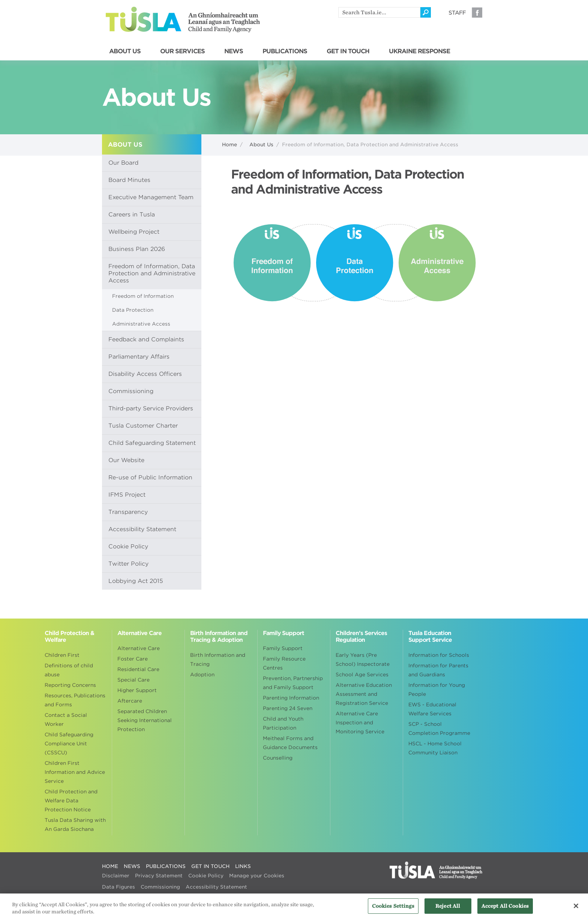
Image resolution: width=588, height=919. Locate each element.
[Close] (576, 910)
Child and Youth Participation (283, 723)
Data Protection (133, 310)
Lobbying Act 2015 (136, 581)
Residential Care (138, 669)
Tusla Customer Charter (143, 426)
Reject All (448, 911)
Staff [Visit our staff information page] (457, 13)
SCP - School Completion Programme (439, 729)
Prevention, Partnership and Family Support (293, 683)
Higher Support (137, 690)
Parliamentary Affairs (139, 357)
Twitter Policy (128, 564)
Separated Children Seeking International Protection (145, 720)
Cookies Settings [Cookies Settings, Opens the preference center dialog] (393, 911)
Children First (62, 655)
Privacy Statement (159, 876)
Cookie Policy (128, 547)
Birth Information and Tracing (218, 660)
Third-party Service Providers (151, 408)
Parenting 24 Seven (288, 708)
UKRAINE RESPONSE (419, 51)
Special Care (133, 680)
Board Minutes (129, 180)
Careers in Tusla (132, 215)
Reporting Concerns (70, 685)
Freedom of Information (143, 296)
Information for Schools (439, 655)
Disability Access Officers (145, 374)
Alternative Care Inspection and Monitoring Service (360, 723)
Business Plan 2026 (137, 249)
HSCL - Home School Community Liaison (435, 748)
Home (229, 145)
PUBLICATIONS (285, 51)
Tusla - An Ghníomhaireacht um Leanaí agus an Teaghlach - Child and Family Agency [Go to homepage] (183, 20)
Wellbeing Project (134, 232)
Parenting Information (291, 698)
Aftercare (130, 701)
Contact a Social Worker (66, 720)
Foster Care (133, 659)
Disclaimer (116, 876)
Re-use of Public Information (150, 478)
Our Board (123, 163)
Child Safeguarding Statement (152, 443)
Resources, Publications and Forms (75, 700)
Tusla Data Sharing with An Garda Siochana (75, 825)
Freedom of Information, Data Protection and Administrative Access (152, 273)
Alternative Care (139, 648)
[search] (379, 12)
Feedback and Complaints (146, 339)
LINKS (243, 866)
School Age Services (362, 675)
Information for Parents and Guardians (438, 670)
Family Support (283, 648)
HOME (110, 866)
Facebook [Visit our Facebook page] (477, 12)
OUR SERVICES (182, 51)
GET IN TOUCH (348, 51)
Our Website (126, 460)
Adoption (202, 675)
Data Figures (118, 887)
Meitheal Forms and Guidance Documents (290, 743)
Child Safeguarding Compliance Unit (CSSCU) (69, 744)
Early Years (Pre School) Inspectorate (363, 660)
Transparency (128, 512)
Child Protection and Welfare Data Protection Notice (71, 801)
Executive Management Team (151, 197)
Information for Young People (437, 690)
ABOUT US (125, 51)
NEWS (234, 51)
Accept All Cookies (505, 911)
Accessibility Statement (142, 529)
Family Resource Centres (284, 663)
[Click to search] (426, 12)
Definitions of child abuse (69, 670)
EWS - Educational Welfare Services (432, 709)
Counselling (278, 758)
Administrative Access (141, 324)
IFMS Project (127, 495)
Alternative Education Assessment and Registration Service (364, 694)
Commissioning (131, 391)
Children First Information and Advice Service (75, 772)
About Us (261, 145)
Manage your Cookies (257, 876)
